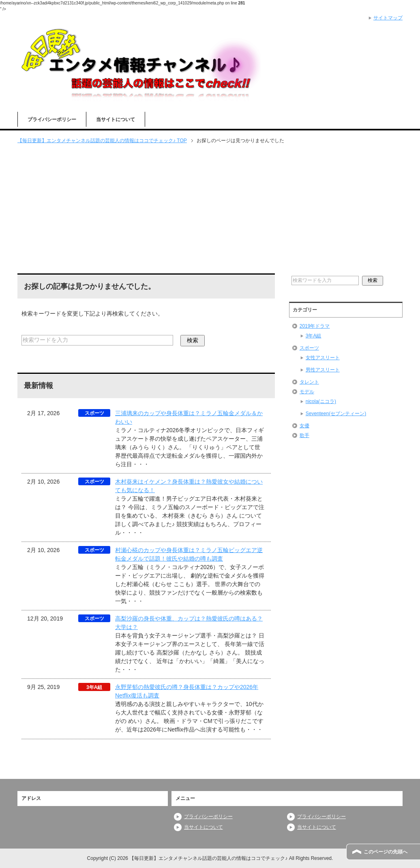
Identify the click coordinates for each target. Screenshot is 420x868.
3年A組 (314, 336)
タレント (309, 382)
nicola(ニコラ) (321, 401)
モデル (307, 392)
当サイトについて (116, 119)
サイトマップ (388, 18)
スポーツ (309, 348)
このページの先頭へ (386, 852)
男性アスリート (323, 370)
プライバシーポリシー (52, 119)
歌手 (304, 435)
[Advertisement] (210, 209)
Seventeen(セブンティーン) (336, 414)
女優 (304, 426)
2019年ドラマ (315, 326)
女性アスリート (323, 358)
